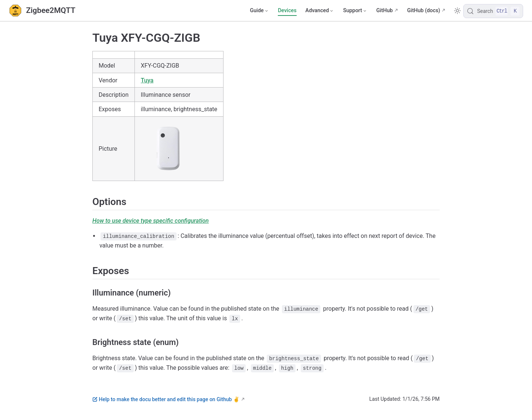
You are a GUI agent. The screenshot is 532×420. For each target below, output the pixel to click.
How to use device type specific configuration (151, 221)
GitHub (384, 11)
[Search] (493, 11)
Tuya (147, 80)
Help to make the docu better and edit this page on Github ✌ (166, 399)
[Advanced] (320, 11)
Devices (287, 11)
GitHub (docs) (424, 11)
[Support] (355, 11)
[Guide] (259, 11)
